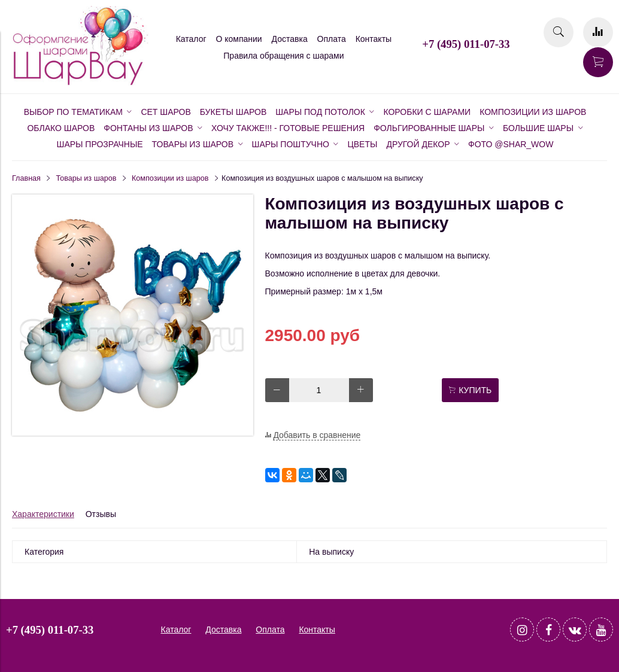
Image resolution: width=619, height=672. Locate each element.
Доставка (290, 39)
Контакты (374, 39)
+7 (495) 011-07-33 (466, 44)
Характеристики (43, 514)
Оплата (332, 39)
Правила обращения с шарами (283, 56)
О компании (239, 39)
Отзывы (101, 514)
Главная (26, 178)
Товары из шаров (87, 178)
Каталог (191, 39)
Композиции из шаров (170, 178)
